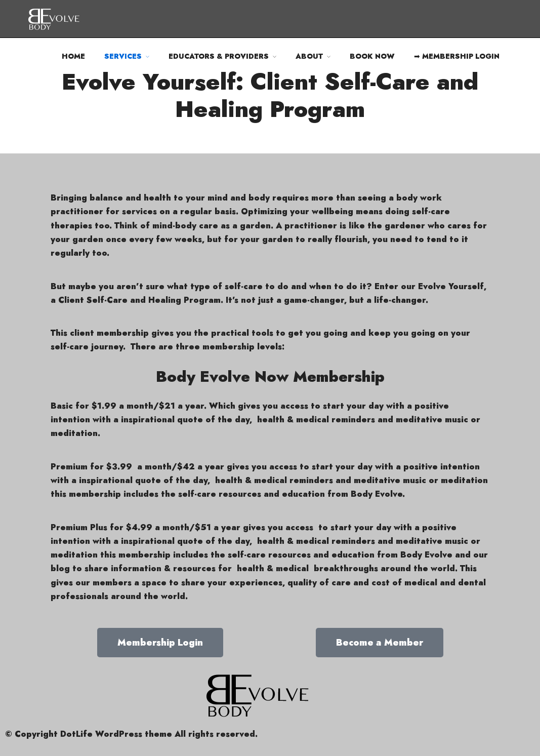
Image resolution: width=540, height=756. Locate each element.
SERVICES (123, 56)
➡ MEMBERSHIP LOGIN (457, 56)
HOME (73, 56)
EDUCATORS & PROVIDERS (219, 56)
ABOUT (309, 56)
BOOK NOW (372, 56)
